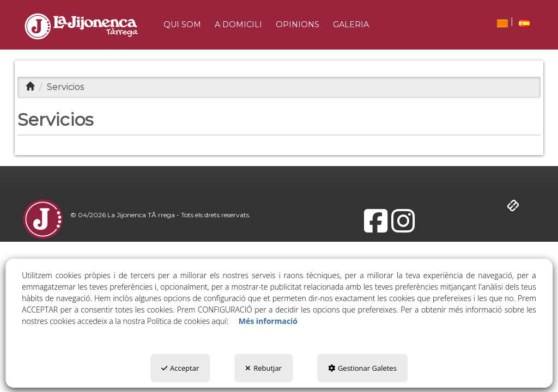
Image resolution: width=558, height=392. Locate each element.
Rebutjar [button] (263, 368)
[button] (81, 26)
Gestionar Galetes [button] (362, 368)
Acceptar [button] (180, 368)
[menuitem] (502, 23)
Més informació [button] (268, 321)
